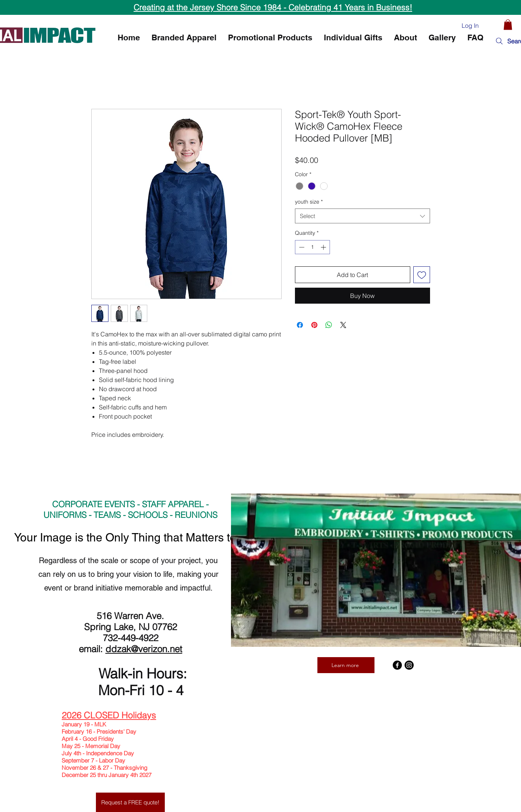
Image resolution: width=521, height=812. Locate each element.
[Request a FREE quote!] (130, 802)
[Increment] (324, 247)
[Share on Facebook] (300, 325)
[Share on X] (343, 325)
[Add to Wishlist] (422, 275)
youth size (309, 202)
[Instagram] (409, 665)
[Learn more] (346, 665)
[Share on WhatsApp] (329, 325)
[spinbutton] (312, 247)
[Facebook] (397, 665)
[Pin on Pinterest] (314, 325)
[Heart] (494, 25)
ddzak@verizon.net (144, 649)
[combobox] (362, 216)
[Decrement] (301, 247)
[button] (508, 25)
